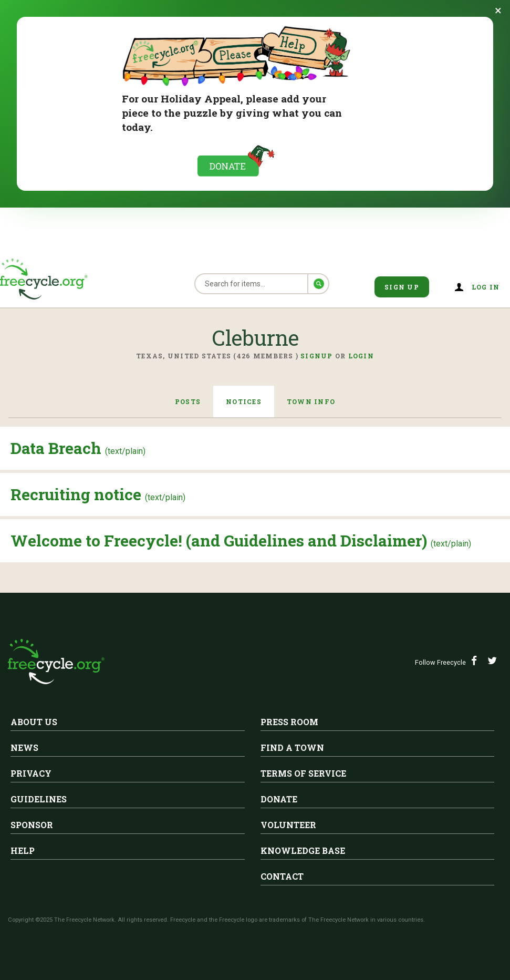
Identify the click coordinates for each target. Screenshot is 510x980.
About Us (34, 722)
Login (361, 356)
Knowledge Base (303, 850)
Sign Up (402, 287)
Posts (188, 401)
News (24, 747)
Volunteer (288, 825)
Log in (486, 287)
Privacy (31, 773)
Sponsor (32, 825)
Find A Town (292, 747)
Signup (317, 356)
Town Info (311, 401)
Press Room (289, 722)
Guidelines (39, 799)
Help (23, 850)
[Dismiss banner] (498, 11)
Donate (279, 799)
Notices (244, 401)
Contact (282, 876)
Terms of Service (303, 773)
